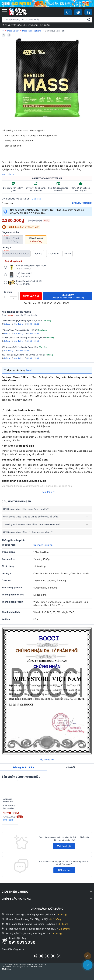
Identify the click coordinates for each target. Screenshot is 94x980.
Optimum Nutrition (82, 203)
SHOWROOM (31, 25)
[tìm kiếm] (89, 20)
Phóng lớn (47, 760)
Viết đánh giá (64, 846)
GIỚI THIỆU (45, 25)
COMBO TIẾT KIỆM (12, 25)
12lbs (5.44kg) (35, 240)
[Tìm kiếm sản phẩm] (47, 20)
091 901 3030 (22, 942)
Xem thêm (8, 175)
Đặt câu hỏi (64, 870)
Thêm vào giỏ (31, 296)
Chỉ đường (17, 324)
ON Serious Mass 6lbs (9, 807)
